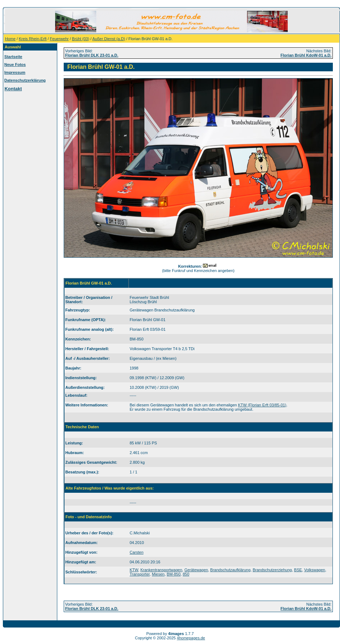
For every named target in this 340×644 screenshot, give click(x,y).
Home (10, 39)
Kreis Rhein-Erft (33, 39)
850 (186, 574)
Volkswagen (315, 570)
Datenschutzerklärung (25, 80)
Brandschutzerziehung (272, 570)
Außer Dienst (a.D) (109, 39)
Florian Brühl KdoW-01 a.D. (306, 55)
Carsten (137, 552)
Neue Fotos (15, 65)
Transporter (140, 574)
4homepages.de (191, 638)
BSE (298, 570)
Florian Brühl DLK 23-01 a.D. (92, 55)
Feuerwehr (59, 39)
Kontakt (13, 89)
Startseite (13, 57)
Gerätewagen (196, 570)
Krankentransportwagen (161, 570)
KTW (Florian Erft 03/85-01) (262, 405)
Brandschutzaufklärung (230, 570)
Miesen (158, 574)
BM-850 (174, 574)
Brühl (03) (81, 39)
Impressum (15, 72)
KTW (134, 570)
